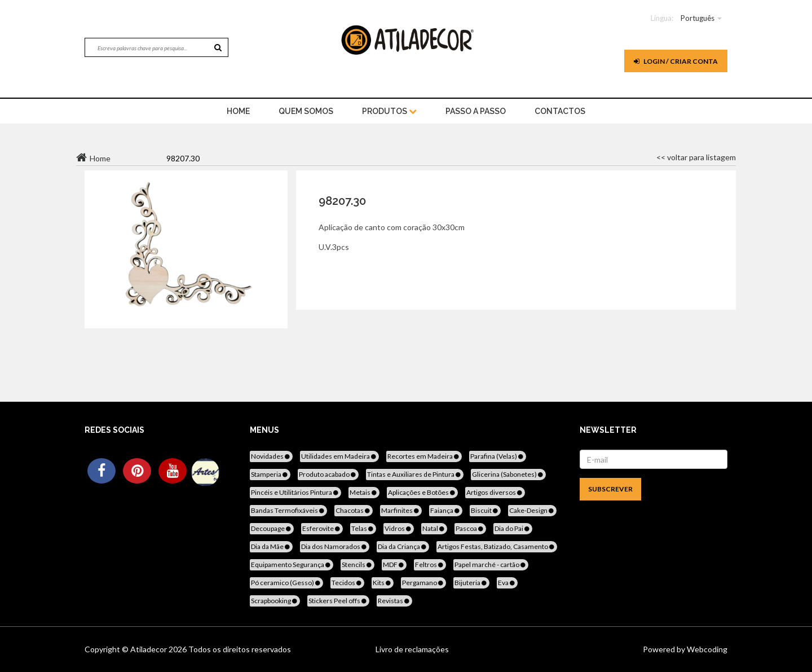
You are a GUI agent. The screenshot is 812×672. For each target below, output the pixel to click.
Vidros (399, 528)
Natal (434, 528)
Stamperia (270, 474)
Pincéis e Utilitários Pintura (295, 492)
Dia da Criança (403, 546)
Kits (383, 583)
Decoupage (272, 528)
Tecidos (347, 583)
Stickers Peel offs (338, 601)
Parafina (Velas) (498, 456)
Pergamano (423, 583)
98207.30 (342, 201)
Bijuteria (471, 583)
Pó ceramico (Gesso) (286, 583)
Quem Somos (306, 111)
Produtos (389, 111)
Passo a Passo (476, 111)
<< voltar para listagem (696, 157)
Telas (363, 528)
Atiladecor (149, 649)
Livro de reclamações (412, 649)
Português (698, 18)
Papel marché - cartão (491, 565)
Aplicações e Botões (422, 492)
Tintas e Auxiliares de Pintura (415, 474)
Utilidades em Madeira (339, 456)
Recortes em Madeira (424, 456)
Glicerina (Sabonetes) (508, 474)
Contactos (560, 111)
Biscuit (485, 510)
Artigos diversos (495, 492)
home (238, 111)
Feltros (430, 565)
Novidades (271, 456)
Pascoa (470, 528)
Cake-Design (532, 510)
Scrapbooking (275, 601)
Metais (364, 492)
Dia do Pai (513, 528)
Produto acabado (328, 474)
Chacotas (354, 510)
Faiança (446, 510)
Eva (507, 583)
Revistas (394, 601)
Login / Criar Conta (676, 61)
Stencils (358, 565)
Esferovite (322, 528)
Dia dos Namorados (335, 546)
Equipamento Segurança (292, 565)
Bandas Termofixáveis (288, 510)
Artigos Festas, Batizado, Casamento (497, 546)
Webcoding (706, 649)
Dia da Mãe (271, 546)
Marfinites (401, 510)
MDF (394, 565)
